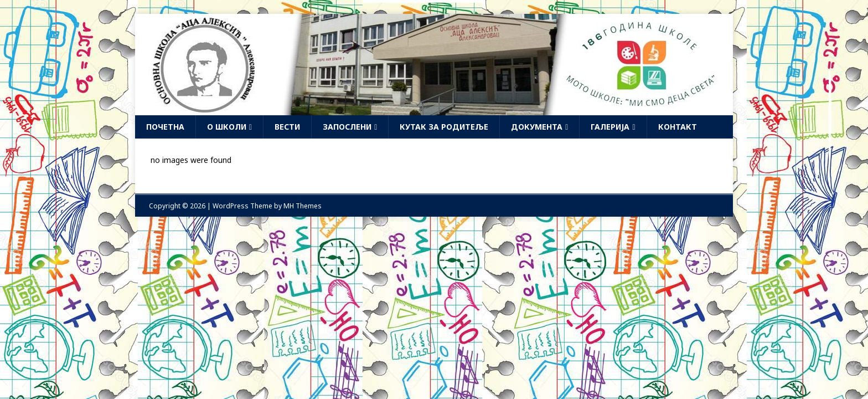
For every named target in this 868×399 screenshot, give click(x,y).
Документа (537, 127)
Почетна (165, 127)
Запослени (347, 127)
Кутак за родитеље (444, 127)
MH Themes (303, 206)
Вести (287, 127)
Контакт (678, 127)
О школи (227, 127)
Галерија (610, 127)
